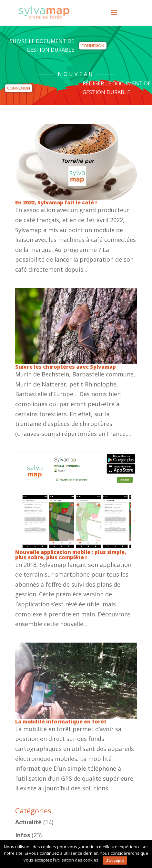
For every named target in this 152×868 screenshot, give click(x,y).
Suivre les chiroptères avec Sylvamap (66, 367)
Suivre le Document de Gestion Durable (42, 45)
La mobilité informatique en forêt (61, 722)
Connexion (93, 46)
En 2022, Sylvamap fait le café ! (56, 202)
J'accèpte (115, 861)
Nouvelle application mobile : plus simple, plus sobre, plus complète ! (71, 555)
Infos (23, 835)
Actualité (28, 822)
